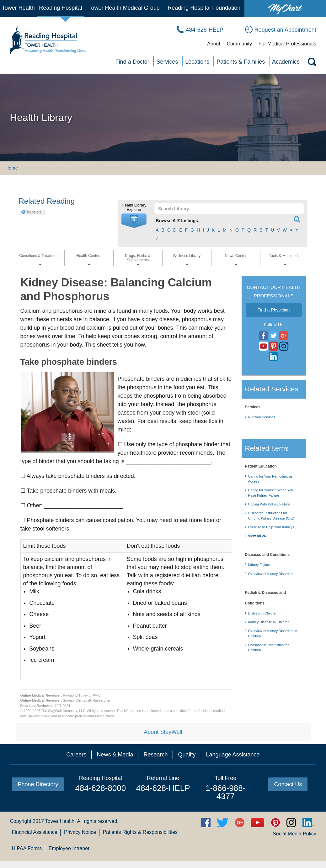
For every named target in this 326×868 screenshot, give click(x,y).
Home (12, 168)
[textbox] (226, 209)
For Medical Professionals (287, 44)
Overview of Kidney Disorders (271, 574)
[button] (134, 221)
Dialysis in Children (263, 613)
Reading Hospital (60, 8)
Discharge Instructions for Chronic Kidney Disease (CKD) (272, 516)
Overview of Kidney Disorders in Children (273, 633)
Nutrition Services (262, 417)
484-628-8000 (100, 788)
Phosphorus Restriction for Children (269, 648)
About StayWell (163, 732)
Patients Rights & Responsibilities (140, 832)
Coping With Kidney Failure (269, 504)
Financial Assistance (35, 832)
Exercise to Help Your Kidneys (271, 527)
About (214, 44)
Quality (187, 755)
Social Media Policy (294, 834)
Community (239, 44)
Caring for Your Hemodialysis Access (270, 479)
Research (155, 755)
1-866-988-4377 (225, 792)
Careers (76, 755)
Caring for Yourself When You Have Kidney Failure (271, 493)
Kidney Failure (259, 565)
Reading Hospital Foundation (204, 8)
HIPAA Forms (27, 848)
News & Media (115, 755)
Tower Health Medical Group (124, 8)
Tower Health (18, 8)
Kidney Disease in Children (269, 622)
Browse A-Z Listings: (178, 221)
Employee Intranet (69, 848)
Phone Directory (38, 784)
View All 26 (257, 536)
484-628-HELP (163, 788)
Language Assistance (233, 755)
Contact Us (288, 784)
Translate (34, 212)
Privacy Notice (80, 832)
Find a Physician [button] (274, 310)
